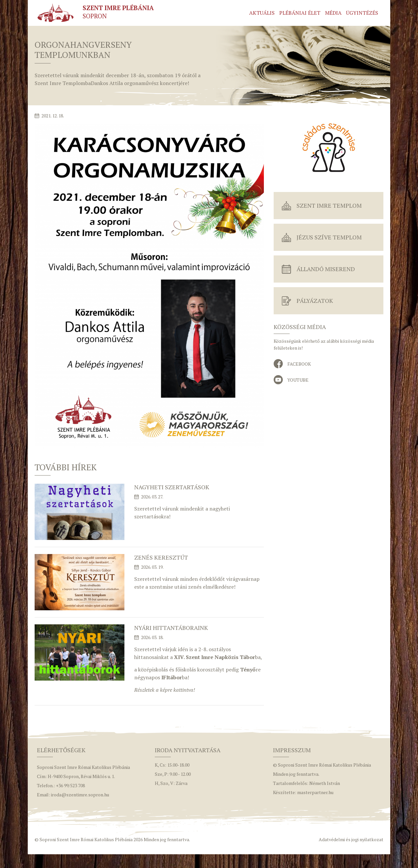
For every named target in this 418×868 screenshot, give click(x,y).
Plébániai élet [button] (300, 13)
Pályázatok (315, 301)
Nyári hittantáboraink (171, 628)
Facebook (299, 364)
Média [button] (333, 13)
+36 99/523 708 (70, 785)
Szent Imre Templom (329, 205)
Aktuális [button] (262, 13)
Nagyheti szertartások (172, 487)
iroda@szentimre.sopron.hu (80, 795)
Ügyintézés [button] (362, 13)
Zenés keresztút (161, 557)
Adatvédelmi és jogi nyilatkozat (351, 839)
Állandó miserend (326, 269)
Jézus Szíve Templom (329, 237)
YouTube (298, 380)
